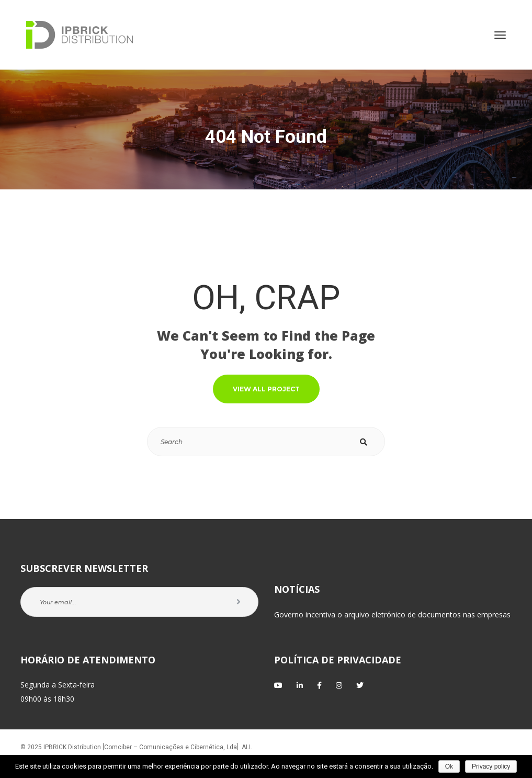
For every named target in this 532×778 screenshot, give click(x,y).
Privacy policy (491, 766)
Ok (449, 766)
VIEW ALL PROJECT (266, 389)
